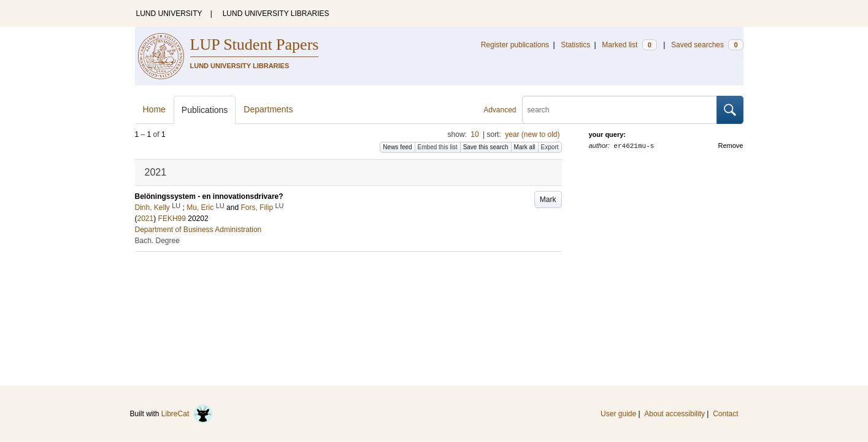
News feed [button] (397, 147)
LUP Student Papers (255, 45)
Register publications (515, 45)
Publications (205, 110)
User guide (618, 414)
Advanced (500, 110)
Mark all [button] (525, 147)
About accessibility (674, 414)
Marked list (629, 45)
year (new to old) (532, 134)
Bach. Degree (157, 241)
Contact (725, 414)
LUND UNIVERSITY (169, 14)
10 (474, 134)
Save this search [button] (486, 147)
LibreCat (187, 414)
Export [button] (550, 147)
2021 (146, 219)
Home (154, 109)
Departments (268, 109)
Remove (731, 145)
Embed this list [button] (438, 147)
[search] (620, 110)
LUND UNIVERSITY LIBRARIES (276, 14)
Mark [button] (548, 200)
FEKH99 (172, 219)
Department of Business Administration (198, 230)
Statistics (575, 45)
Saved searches (707, 45)
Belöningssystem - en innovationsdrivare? (209, 196)
